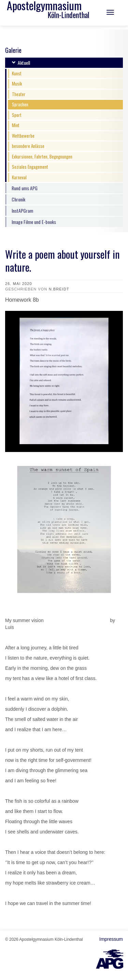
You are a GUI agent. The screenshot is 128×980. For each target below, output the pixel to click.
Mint (16, 125)
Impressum (111, 939)
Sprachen (20, 104)
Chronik (18, 199)
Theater (19, 94)
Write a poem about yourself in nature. (62, 261)
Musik (17, 84)
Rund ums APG (25, 188)
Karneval (19, 177)
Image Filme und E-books (34, 222)
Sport (17, 115)
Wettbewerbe (23, 136)
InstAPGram (22, 210)
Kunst (17, 73)
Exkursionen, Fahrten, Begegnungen (42, 156)
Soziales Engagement (30, 167)
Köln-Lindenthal (69, 15)
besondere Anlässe (28, 146)
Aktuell (24, 63)
